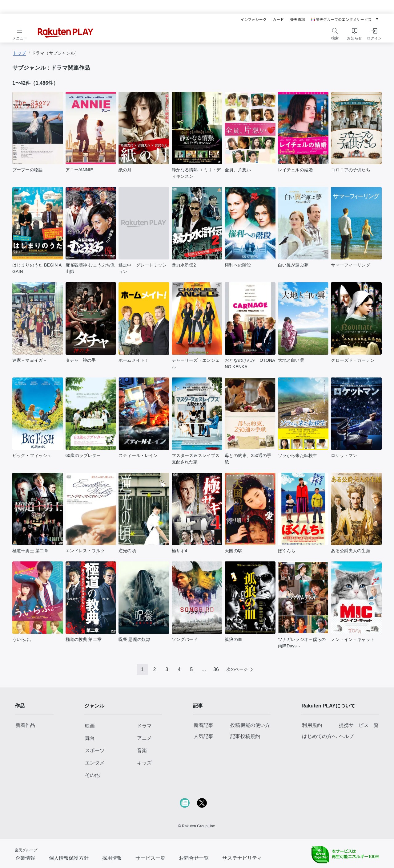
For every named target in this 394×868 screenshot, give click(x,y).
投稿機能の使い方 (250, 725)
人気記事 (204, 736)
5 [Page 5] (192, 669)
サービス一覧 (150, 858)
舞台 (90, 738)
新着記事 (204, 725)
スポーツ (95, 750)
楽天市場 (298, 19)
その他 (92, 775)
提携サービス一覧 (359, 725)
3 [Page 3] (167, 669)
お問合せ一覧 (194, 858)
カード (278, 19)
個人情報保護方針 (69, 858)
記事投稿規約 (245, 736)
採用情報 (112, 858)
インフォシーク (253, 19)
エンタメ (95, 763)
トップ (19, 53)
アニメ (144, 738)
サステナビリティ (242, 858)
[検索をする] (335, 33)
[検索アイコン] (335, 31)
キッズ (144, 763)
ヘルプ (346, 736)
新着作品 (25, 725)
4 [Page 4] (179, 669)
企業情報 (25, 858)
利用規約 (312, 725)
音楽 (142, 750)
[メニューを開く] (20, 33)
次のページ (237, 669)
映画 (90, 726)
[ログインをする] (374, 33)
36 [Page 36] (216, 669)
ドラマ (144, 726)
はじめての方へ (319, 736)
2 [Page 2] (155, 669)
